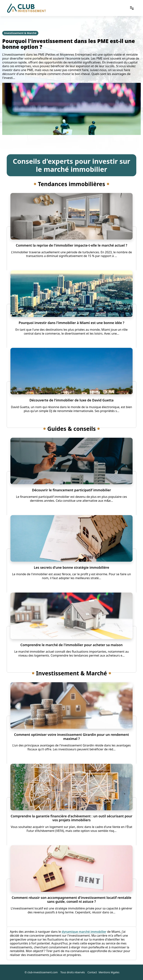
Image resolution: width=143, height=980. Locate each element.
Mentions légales (109, 972)
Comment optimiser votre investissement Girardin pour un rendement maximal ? (72, 737)
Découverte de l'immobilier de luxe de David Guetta (71, 400)
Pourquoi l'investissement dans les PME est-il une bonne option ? (69, 44)
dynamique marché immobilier (84, 932)
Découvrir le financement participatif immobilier (71, 490)
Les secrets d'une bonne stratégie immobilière (72, 567)
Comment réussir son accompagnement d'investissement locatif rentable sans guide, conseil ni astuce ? (72, 900)
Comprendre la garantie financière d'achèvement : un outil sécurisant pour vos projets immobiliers (71, 818)
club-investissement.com (43, 972)
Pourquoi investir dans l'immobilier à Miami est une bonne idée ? (71, 323)
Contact (92, 972)
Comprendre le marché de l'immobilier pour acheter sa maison (72, 645)
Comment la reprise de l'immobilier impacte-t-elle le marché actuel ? (71, 245)
